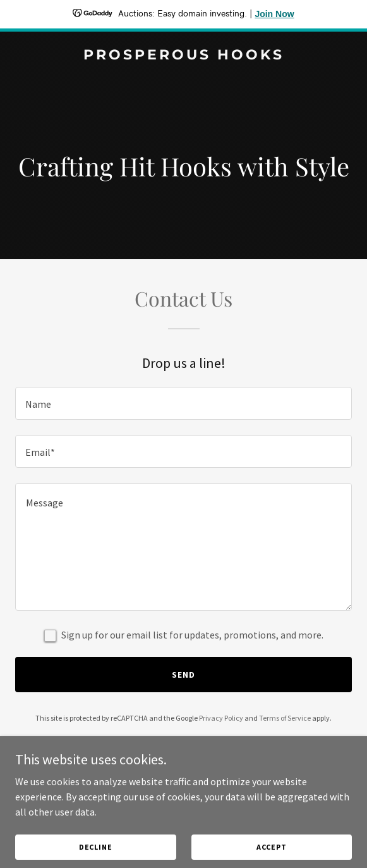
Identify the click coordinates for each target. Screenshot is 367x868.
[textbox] (184, 403)
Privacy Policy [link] (221, 718)
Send (184, 675)
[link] (184, 56)
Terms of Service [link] (285, 718)
